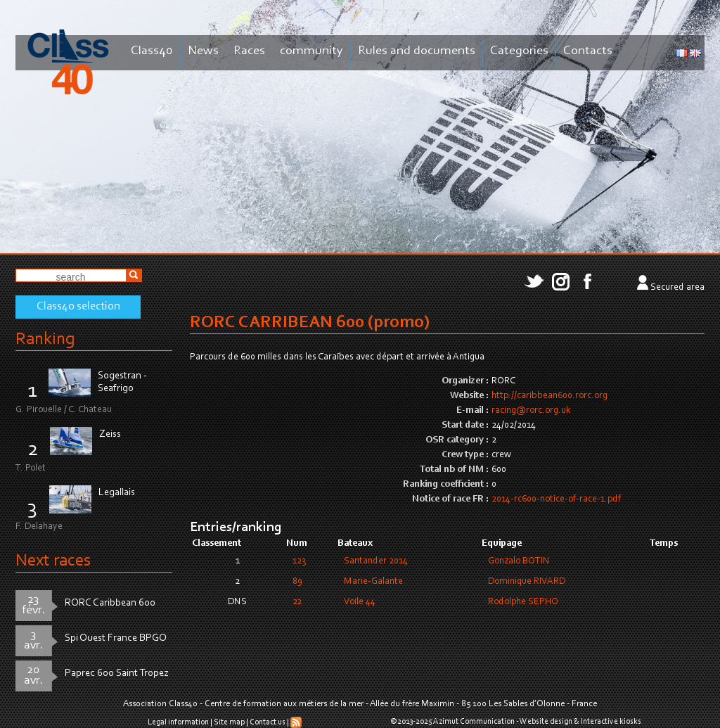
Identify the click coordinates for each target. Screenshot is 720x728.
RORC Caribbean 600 (110, 603)
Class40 (152, 51)
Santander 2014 (376, 561)
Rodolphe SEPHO (523, 602)
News (203, 51)
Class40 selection (78, 307)
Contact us (268, 722)
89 (297, 582)
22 (297, 602)
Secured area (677, 288)
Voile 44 (360, 602)
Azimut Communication (474, 722)
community (311, 51)
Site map (229, 722)
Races (249, 51)
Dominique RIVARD (527, 582)
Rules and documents (417, 51)
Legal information (178, 722)
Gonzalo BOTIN (519, 561)
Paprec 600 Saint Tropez (117, 673)
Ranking (45, 339)
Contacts (588, 51)
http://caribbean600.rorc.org (549, 396)
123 (299, 561)
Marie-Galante (373, 582)
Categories (519, 51)
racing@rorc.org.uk (531, 411)
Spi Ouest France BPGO (116, 638)
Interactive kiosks (611, 722)
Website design (546, 722)
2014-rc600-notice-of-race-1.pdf (556, 499)
